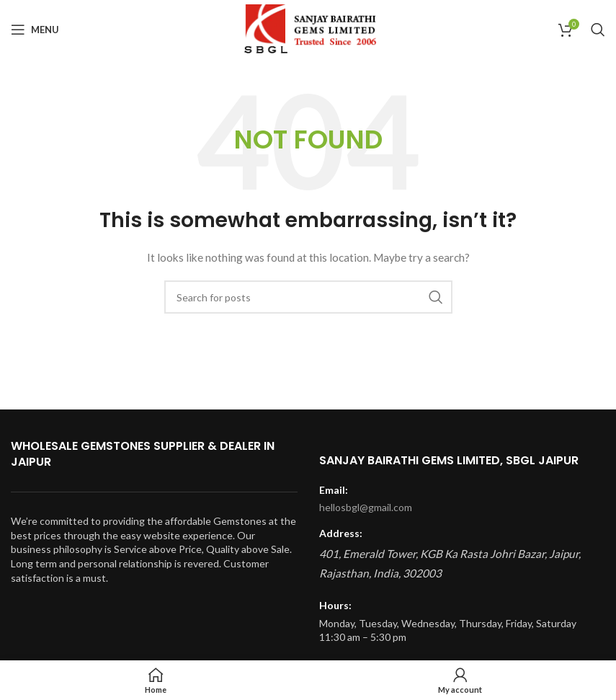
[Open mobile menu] (35, 30)
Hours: (335, 605)
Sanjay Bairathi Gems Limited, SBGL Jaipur (449, 460)
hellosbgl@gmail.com (366, 507)
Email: (334, 490)
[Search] (598, 30)
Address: (341, 533)
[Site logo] (308, 28)
